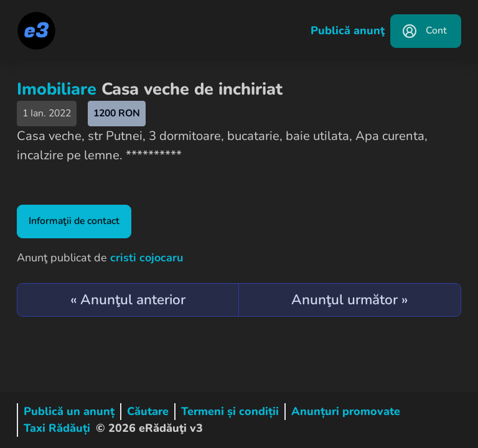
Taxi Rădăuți (57, 428)
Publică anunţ (348, 30)
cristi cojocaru (147, 258)
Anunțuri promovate (346, 411)
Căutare (148, 411)
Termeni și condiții (230, 411)
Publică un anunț (69, 411)
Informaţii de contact (74, 221)
